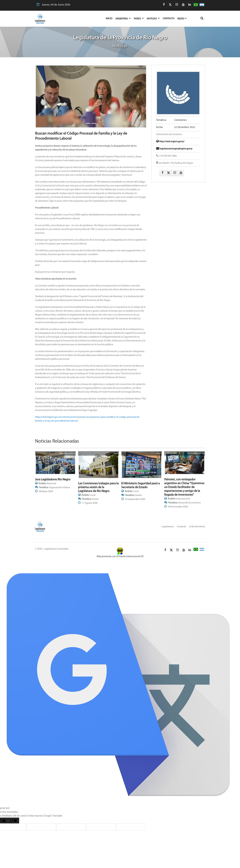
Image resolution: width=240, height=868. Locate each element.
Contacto (169, 19)
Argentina (123, 18)
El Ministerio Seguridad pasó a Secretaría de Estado (141, 485)
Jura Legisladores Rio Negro (53, 480)
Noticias (153, 18)
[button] (43, 96)
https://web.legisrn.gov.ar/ (170, 142)
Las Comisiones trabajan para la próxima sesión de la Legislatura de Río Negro (98, 487)
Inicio (111, 18)
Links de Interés (197, 527)
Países (139, 18)
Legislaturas (168, 527)
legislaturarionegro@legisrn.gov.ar (174, 149)
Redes (182, 18)
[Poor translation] (13, 820)
